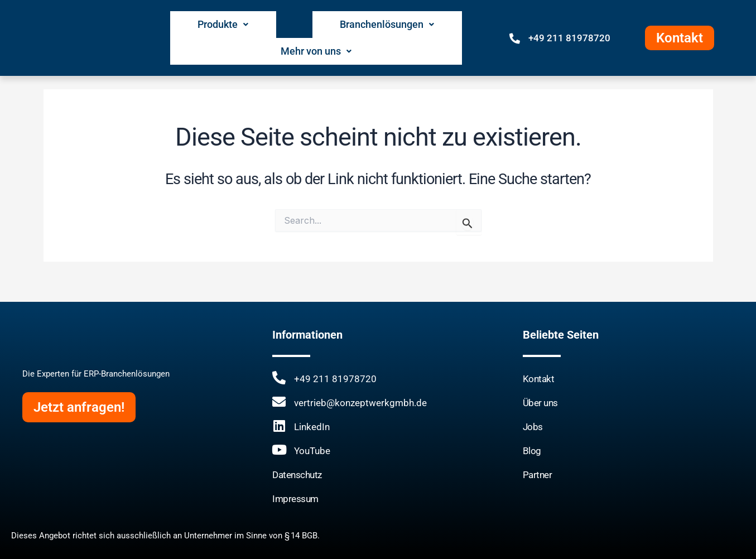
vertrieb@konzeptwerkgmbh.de (360, 402)
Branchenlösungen (307, 24)
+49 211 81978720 (569, 25)
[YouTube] (279, 449)
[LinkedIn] (279, 425)
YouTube (312, 450)
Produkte (197, 24)
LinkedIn (312, 426)
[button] (197, 24)
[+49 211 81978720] (515, 24)
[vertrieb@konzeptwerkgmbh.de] (279, 401)
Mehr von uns (426, 24)
